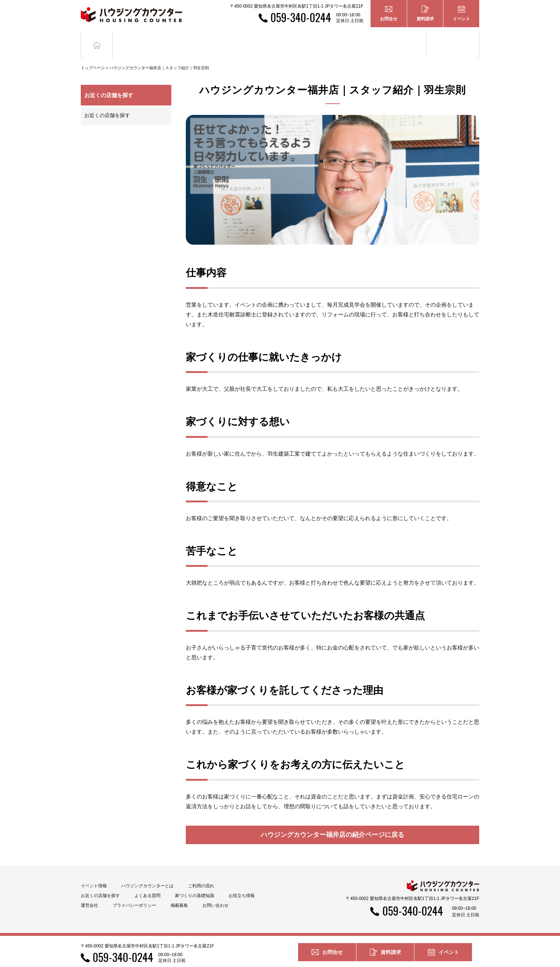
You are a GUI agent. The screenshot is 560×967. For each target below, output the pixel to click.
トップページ (93, 57)
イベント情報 (94, 875)
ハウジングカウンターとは (147, 875)
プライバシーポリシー (134, 895)
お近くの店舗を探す (107, 104)
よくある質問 (147, 885)
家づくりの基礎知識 (400, 39)
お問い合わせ (216, 895)
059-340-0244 (301, 17)
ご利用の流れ (201, 875)
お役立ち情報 (453, 39)
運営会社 (89, 895)
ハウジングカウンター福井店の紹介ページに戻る (333, 824)
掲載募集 (179, 895)
